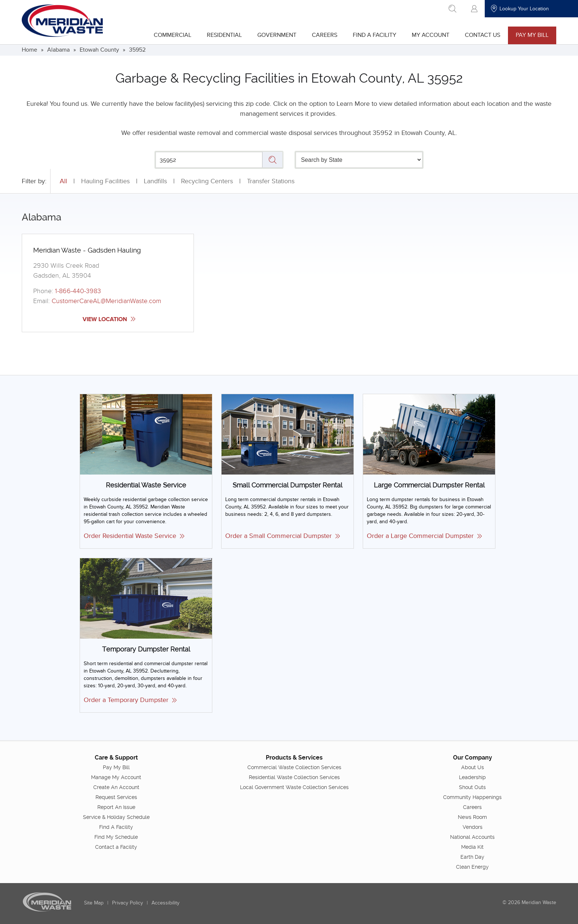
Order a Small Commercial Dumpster (283, 536)
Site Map (94, 902)
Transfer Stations (271, 181)
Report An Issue (116, 807)
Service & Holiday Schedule (116, 817)
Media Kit (472, 847)
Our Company (473, 757)
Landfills (155, 181)
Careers (325, 35)
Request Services (116, 797)
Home (29, 50)
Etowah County (99, 50)
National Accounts (472, 837)
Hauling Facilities (105, 181)
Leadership (472, 777)
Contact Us (483, 35)
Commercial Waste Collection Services (294, 767)
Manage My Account (116, 777)
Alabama (58, 50)
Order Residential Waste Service (134, 536)
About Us (473, 767)
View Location (109, 319)
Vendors (473, 827)
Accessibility (166, 902)
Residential (224, 35)
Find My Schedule (116, 837)
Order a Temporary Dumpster (130, 700)
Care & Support (116, 757)
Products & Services (294, 757)
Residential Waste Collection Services (294, 777)
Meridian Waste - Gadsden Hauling (87, 250)
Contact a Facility (116, 847)
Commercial (173, 35)
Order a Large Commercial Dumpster (424, 536)
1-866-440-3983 (78, 291)
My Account (431, 35)
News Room (472, 817)
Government (277, 35)
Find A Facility (375, 35)
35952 (137, 50)
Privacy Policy (128, 902)
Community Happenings (472, 797)
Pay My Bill (532, 35)
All (63, 181)
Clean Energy (472, 866)
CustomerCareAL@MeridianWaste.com (106, 301)
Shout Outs (472, 787)
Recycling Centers (207, 181)
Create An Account (116, 787)
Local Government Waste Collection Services (294, 787)
